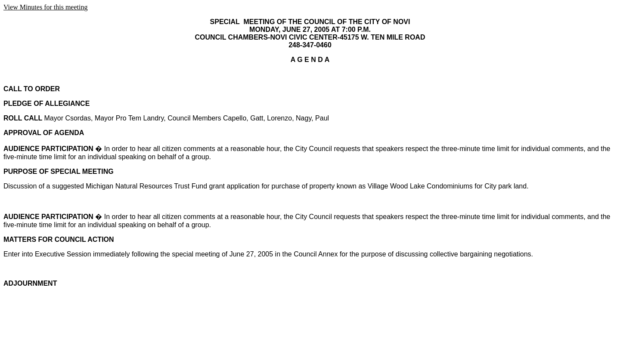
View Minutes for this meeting (45, 7)
